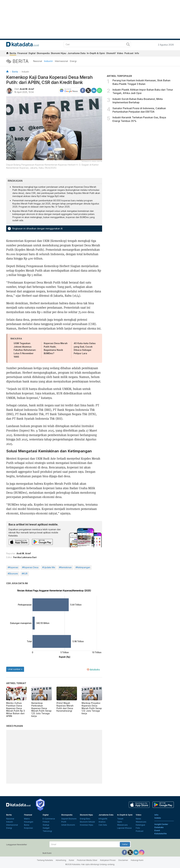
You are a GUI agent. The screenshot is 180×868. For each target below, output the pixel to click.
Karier (72, 860)
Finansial (22, 53)
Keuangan (29, 822)
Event (157, 830)
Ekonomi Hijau (59, 53)
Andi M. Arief (27, 89)
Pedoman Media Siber (87, 860)
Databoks (159, 827)
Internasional (61, 61)
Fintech (46, 822)
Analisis (102, 822)
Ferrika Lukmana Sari (25, 557)
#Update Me (49, 567)
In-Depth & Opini (96, 53)
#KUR (25, 574)
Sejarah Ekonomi (69, 819)
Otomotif (111, 53)
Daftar (125, 844)
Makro (27, 819)
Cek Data (103, 825)
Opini (120, 822)
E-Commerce (49, 819)
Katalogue (140, 825)
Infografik (103, 819)
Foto (138, 828)
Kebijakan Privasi (108, 860)
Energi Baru (85, 819)
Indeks (158, 818)
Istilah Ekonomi (68, 825)
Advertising (61, 860)
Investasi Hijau (87, 825)
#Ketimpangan (83, 567)
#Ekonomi (13, 574)
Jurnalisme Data (76, 53)
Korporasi (28, 828)
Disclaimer (123, 860)
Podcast (129, 53)
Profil (64, 822)
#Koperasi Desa (30, 567)
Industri (48, 61)
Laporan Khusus (124, 828)
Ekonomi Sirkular (87, 822)
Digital (32, 53)
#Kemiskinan (65, 567)
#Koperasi (13, 567)
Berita (13, 53)
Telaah (120, 819)
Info (137, 53)
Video (120, 53)
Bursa (27, 825)
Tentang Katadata (45, 860)
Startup (46, 825)
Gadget (46, 828)
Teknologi (47, 831)
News (138, 819)
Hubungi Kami (137, 860)
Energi (73, 61)
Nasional (38, 61)
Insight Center (161, 824)
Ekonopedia (43, 53)
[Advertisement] (140, 151)
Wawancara (122, 825)
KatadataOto (161, 834)
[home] (7, 54)
